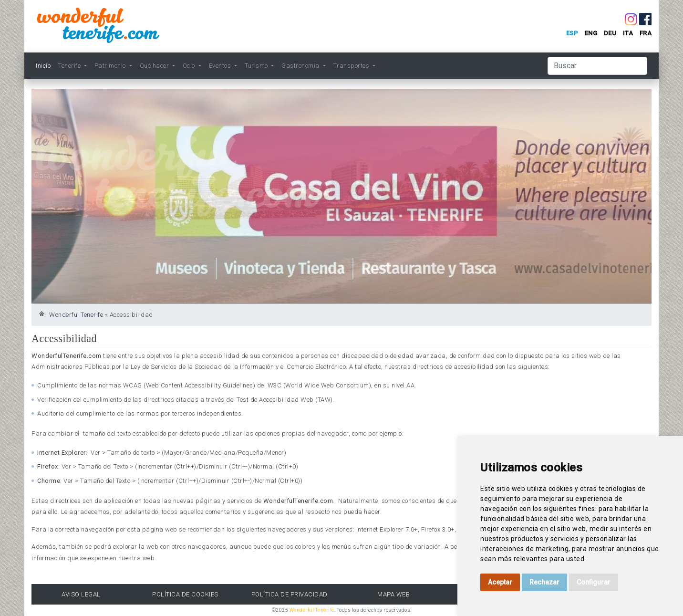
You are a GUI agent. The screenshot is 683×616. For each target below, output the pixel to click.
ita (628, 33)
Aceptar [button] (500, 582)
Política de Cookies (185, 594)
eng (591, 33)
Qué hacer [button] (155, 66)
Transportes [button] (352, 66)
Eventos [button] (221, 66)
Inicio (43, 66)
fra (646, 33)
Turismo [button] (257, 66)
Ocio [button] (190, 66)
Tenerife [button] (70, 66)
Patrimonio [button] (111, 66)
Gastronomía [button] (301, 66)
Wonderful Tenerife (76, 315)
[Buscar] (597, 66)
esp (572, 33)
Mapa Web (393, 594)
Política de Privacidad (290, 594)
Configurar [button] (594, 582)
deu (610, 33)
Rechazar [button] (544, 582)
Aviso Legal (81, 594)
